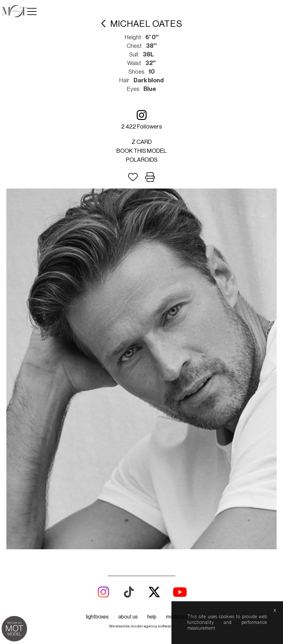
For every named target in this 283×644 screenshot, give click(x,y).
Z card (142, 142)
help (152, 617)
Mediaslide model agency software (141, 626)
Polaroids (142, 160)
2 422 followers (141, 119)
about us (128, 617)
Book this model (141, 151)
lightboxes (97, 617)
